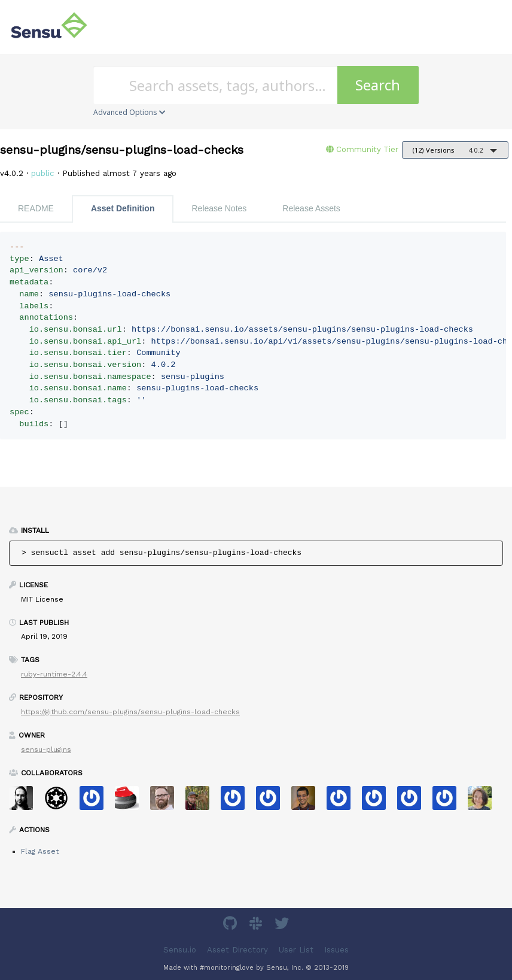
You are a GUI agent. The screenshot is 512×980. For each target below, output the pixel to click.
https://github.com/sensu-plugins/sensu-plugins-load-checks (130, 712)
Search (378, 85)
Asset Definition (123, 208)
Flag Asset (40, 851)
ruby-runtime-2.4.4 (54, 674)
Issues (336, 950)
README (36, 208)
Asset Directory (237, 950)
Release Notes (219, 208)
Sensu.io (180, 950)
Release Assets (311, 208)
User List (296, 950)
